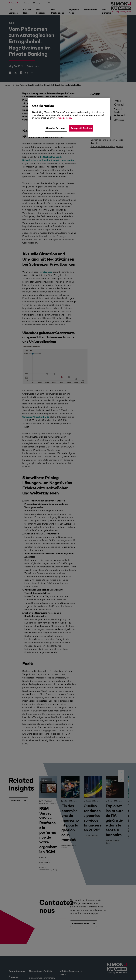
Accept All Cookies (81, 128)
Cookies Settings (56, 128)
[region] (69, 118)
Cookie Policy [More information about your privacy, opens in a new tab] (65, 118)
